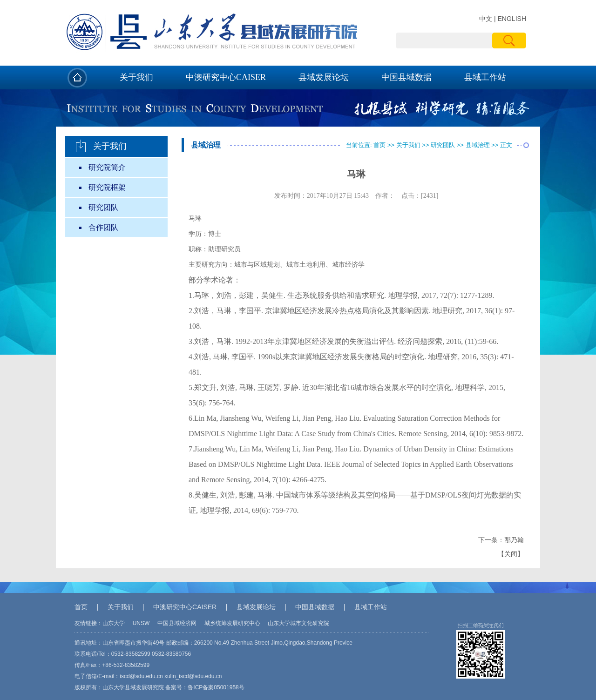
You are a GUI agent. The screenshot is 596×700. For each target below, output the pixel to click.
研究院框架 (107, 187)
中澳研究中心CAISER (226, 77)
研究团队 (103, 207)
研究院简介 (107, 167)
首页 (379, 145)
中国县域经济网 (177, 623)
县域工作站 (485, 77)
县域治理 (478, 145)
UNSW (141, 623)
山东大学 (114, 623)
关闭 (511, 554)
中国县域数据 (406, 77)
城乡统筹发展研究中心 (232, 623)
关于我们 (136, 77)
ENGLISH (512, 19)
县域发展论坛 (324, 77)
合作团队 (103, 227)
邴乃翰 (514, 540)
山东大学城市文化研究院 (298, 623)
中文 (486, 19)
